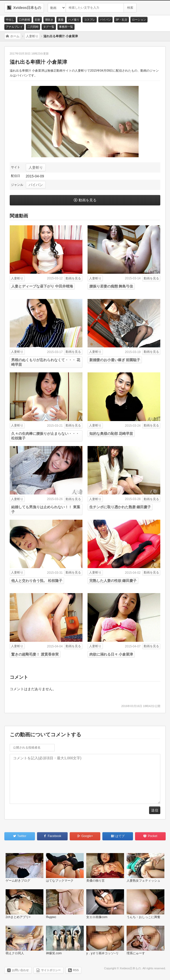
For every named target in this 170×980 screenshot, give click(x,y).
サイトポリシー (51, 970)
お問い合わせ (20, 970)
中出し (10, 20)
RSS (76, 970)
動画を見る (88, 200)
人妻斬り (36, 167)
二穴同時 (33, 27)
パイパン (105, 20)
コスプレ (90, 20)
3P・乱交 (122, 20)
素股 (61, 20)
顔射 (38, 20)
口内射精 (25, 20)
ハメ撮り (74, 20)
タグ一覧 (49, 27)
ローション (139, 20)
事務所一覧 (66, 27)
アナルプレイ (14, 27)
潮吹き (49, 20)
